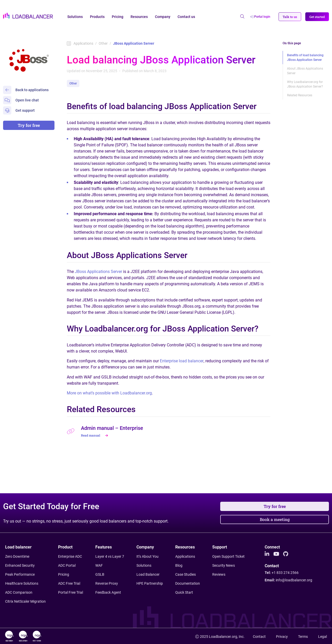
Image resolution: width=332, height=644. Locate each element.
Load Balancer (148, 574)
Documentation (188, 583)
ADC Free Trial (69, 583)
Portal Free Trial (71, 592)
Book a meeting (275, 519)
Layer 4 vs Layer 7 (110, 556)
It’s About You (147, 556)
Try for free (29, 125)
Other (103, 43)
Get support (19, 110)
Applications (80, 43)
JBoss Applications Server (98, 272)
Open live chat (21, 100)
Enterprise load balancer (182, 361)
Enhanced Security (20, 565)
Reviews (219, 574)
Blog (179, 565)
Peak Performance (20, 574)
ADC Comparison (19, 592)
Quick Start (184, 592)
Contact (272, 566)
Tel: (282, 573)
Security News (224, 565)
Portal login (260, 17)
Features (104, 547)
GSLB (100, 574)
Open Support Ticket (228, 556)
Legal (322, 637)
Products (97, 17)
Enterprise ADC (70, 556)
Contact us (186, 17)
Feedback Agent (108, 592)
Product (65, 547)
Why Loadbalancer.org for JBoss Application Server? (305, 84)
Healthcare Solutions (22, 583)
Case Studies (186, 574)
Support (220, 547)
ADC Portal (67, 565)
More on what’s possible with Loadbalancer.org (109, 393)
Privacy (282, 637)
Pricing (118, 17)
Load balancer (18, 547)
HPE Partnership (150, 583)
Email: (288, 580)
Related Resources (300, 95)
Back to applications (26, 90)
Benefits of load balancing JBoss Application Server (305, 58)
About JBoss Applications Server (305, 71)
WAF (99, 565)
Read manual (95, 435)
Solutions (75, 17)
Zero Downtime (17, 556)
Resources (139, 17)
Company (163, 17)
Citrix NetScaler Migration (25, 601)
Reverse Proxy (107, 583)
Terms (303, 637)
